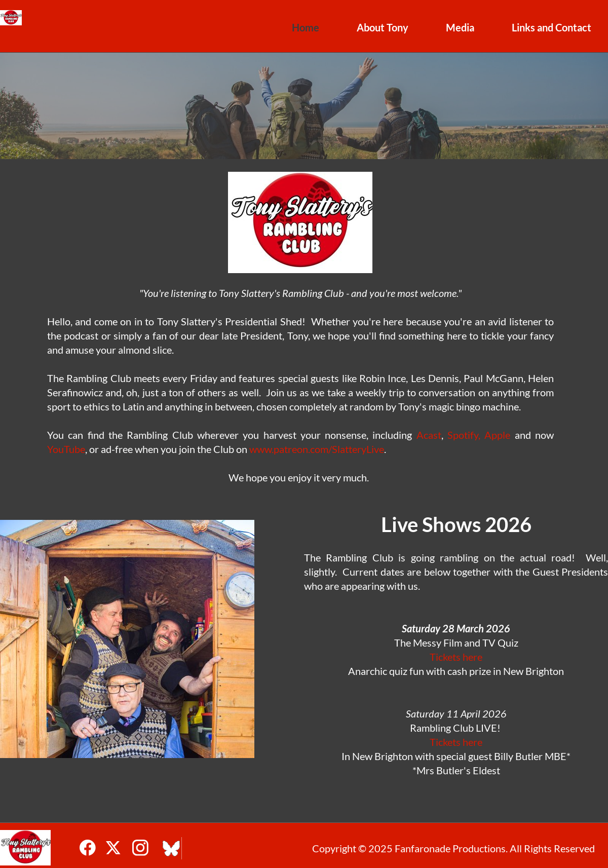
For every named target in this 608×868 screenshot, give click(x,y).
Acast (429, 435)
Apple (497, 435)
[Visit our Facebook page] (88, 848)
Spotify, (464, 435)
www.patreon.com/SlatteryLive (317, 449)
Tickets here (456, 657)
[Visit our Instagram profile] (140, 848)
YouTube (66, 449)
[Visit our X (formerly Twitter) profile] (114, 848)
